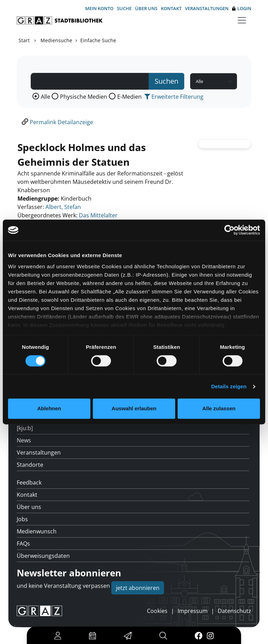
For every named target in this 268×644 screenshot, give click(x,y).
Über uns (146, 8)
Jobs (22, 519)
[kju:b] (25, 428)
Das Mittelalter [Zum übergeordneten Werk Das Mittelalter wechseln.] (98, 215)
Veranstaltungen (207, 8)
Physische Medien (84, 97)
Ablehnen (49, 409)
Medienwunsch (37, 531)
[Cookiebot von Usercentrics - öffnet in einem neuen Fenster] (229, 230)
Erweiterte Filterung (174, 97)
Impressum (193, 611)
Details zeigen (229, 386)
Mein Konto (99, 8)
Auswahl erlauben (134, 409)
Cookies (157, 611)
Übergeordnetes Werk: (47, 215)
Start (24, 40)
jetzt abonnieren (138, 588)
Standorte (30, 465)
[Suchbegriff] (90, 81)
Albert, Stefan (63, 207)
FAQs (23, 544)
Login (242, 9)
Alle (46, 97)
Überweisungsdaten (43, 556)
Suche (124, 8)
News (24, 440)
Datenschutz (234, 611)
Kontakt (171, 8)
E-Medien (129, 97)
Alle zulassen (219, 409)
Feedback (29, 482)
